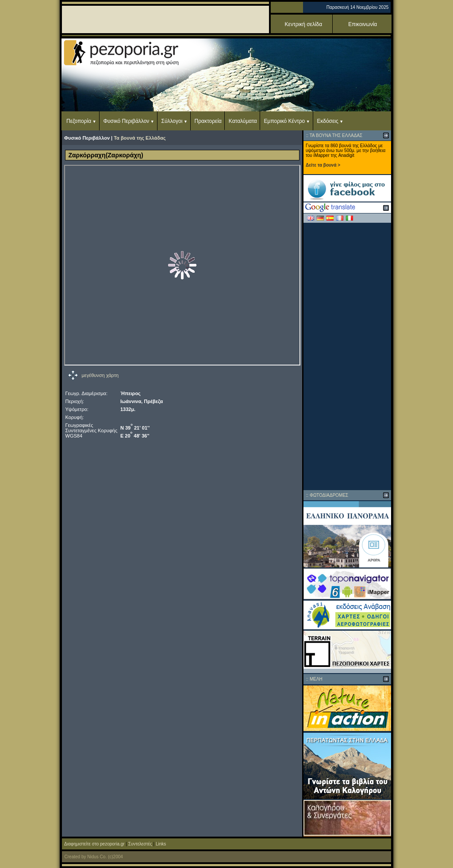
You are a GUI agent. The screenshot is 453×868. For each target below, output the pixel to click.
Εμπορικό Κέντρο (285, 121)
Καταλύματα (243, 121)
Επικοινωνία (363, 24)
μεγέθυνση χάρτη (100, 375)
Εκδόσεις (327, 121)
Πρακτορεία (208, 121)
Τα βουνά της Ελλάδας (140, 138)
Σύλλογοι (172, 121)
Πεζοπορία (79, 121)
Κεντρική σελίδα (304, 24)
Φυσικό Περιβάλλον (126, 121)
